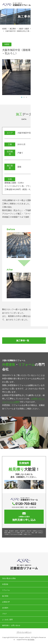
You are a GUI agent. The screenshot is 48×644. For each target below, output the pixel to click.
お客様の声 (6, 602)
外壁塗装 (5, 584)
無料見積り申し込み (24, 517)
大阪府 (27, 29)
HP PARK (31, 640)
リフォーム (6, 590)
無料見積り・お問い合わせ (11, 625)
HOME (4, 29)
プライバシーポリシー (24, 632)
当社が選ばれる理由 (9, 578)
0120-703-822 (26, 504)
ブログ (4, 614)
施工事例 (13, 29)
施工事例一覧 (23, 341)
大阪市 (21, 29)
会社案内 (5, 608)
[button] (22, 97)
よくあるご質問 (7, 620)
